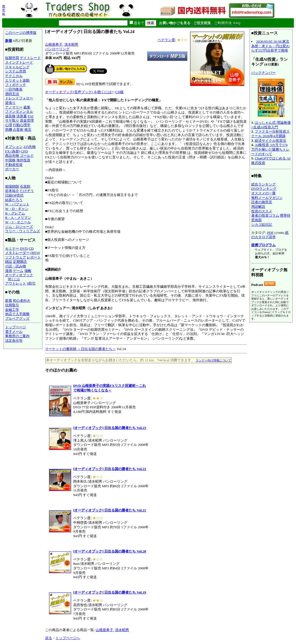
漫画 (9, 271)
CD (31, 248)
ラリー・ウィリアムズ (23, 231)
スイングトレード (19, 62)
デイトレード (30, 58)
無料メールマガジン (267, 198)
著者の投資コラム (265, 215)
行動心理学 (22, 125)
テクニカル (14, 76)
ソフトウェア (16, 257)
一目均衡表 (14, 89)
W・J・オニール (18, 222)
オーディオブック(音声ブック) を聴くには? (79, 92)
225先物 (29, 147)
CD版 (120, 92)
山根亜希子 (54, 44)
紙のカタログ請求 (270, 235)
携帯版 (4, 10)
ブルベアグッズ (17, 319)
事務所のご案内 (17, 336)
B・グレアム (15, 213)
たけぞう (27, 191)
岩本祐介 (12, 191)
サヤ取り (12, 120)
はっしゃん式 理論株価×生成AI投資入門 (271, 125)
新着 (9, 41)
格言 (28, 130)
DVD (24, 248)
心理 (9, 125)
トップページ (16, 327)
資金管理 (27, 120)
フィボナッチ (16, 85)
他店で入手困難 (17, 314)
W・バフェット (17, 204)
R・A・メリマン (18, 218)
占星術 (18, 130)
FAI (31, 116)
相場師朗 (12, 186)
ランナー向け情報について (213, 360)
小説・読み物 (16, 266)
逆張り (10, 103)
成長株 (10, 116)
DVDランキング (264, 189)
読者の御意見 (262, 202)
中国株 (10, 160)
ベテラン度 (166, 40)
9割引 (31, 283)
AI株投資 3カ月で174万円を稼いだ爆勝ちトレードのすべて (270, 149)
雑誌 (9, 262)
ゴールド (27, 156)
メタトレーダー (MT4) (23, 253)
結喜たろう (14, 200)
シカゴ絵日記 (262, 225)
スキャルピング (17, 67)
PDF (270, 233)
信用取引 (12, 305)
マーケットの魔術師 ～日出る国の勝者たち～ (80, 349)
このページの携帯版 (21, 33)
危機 (9, 130)
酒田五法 (12, 94)
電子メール (14, 332)
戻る (49, 638)
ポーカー (12, 169)
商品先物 (12, 156)
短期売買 (12, 58)
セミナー (12, 248)
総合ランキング (263, 184)
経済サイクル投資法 (270, 141)
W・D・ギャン (17, 209)
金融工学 (12, 310)
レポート (34, 257)
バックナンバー (263, 73)
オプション (14, 147)
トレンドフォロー (19, 98)
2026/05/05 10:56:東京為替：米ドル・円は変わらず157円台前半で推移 (270, 46)
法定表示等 (14, 341)
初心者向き (22, 301)
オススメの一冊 (263, 193)
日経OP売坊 (14, 195)
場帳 (28, 271)
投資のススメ (262, 211)
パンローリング (57, 49)
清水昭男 (71, 44)
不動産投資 (14, 165)
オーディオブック (19, 275)
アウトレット (16, 283)
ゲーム (18, 271)
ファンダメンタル (19, 112)
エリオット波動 (17, 80)
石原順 (25, 186)
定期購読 (20, 262)
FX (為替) (12, 151)
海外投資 (23, 160)
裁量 (27, 107)
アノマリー (14, 107)
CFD (24, 151)
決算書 (22, 116)
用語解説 (258, 207)
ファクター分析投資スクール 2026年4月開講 (270, 134)
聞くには (14, 279)
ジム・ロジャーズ (19, 227)
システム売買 (16, 71)
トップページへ (68, 638)
